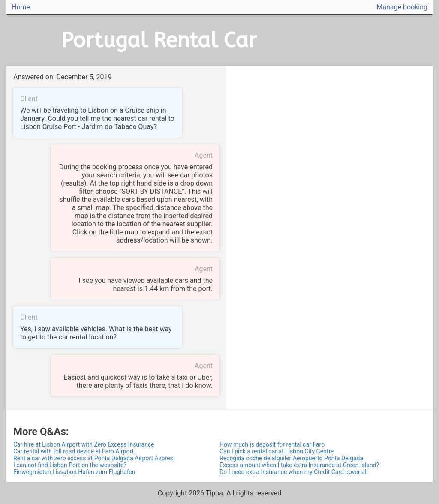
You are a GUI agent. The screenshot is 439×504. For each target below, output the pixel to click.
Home (21, 7)
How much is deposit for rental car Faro (272, 444)
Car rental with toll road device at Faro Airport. (74, 451)
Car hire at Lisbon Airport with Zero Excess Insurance (84, 444)
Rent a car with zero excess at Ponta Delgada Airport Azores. (94, 458)
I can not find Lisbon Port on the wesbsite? (70, 465)
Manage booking (402, 7)
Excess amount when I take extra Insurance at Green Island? (299, 465)
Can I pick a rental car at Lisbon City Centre (277, 451)
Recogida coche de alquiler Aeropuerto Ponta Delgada (291, 458)
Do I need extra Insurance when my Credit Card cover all (293, 472)
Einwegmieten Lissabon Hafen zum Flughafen (74, 472)
